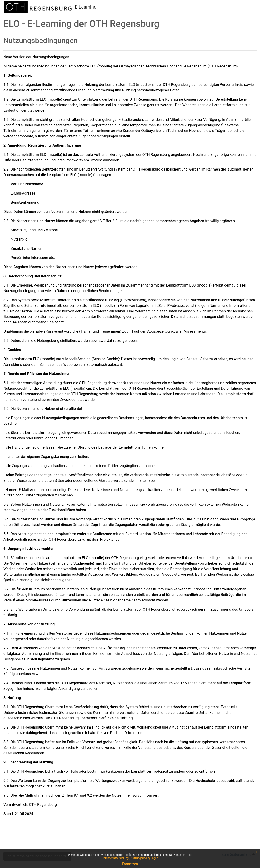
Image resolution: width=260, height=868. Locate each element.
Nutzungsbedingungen (144, 858)
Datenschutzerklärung (116, 858)
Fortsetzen (130, 864)
